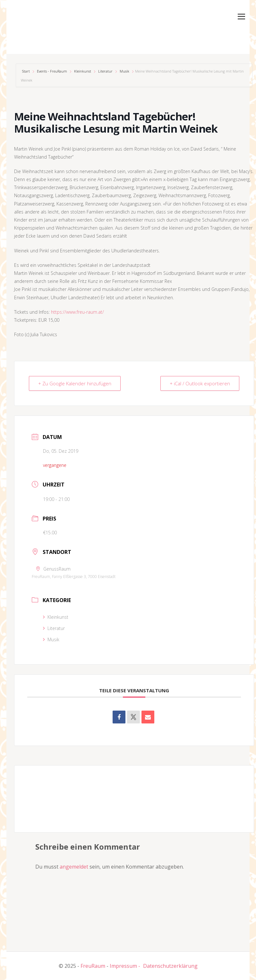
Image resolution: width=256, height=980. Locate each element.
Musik (124, 71)
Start (26, 71)
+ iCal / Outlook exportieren (200, 383)
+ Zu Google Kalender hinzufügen (75, 383)
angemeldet (74, 867)
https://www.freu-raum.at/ (77, 312)
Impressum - (125, 966)
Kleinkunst (83, 71)
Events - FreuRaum (52, 71)
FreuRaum (93, 966)
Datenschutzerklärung (170, 966)
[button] (30, 26)
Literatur (105, 71)
